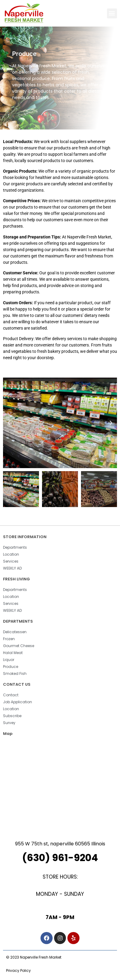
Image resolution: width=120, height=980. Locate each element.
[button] (112, 13)
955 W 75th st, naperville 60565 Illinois (60, 844)
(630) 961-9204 (60, 858)
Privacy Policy (18, 970)
